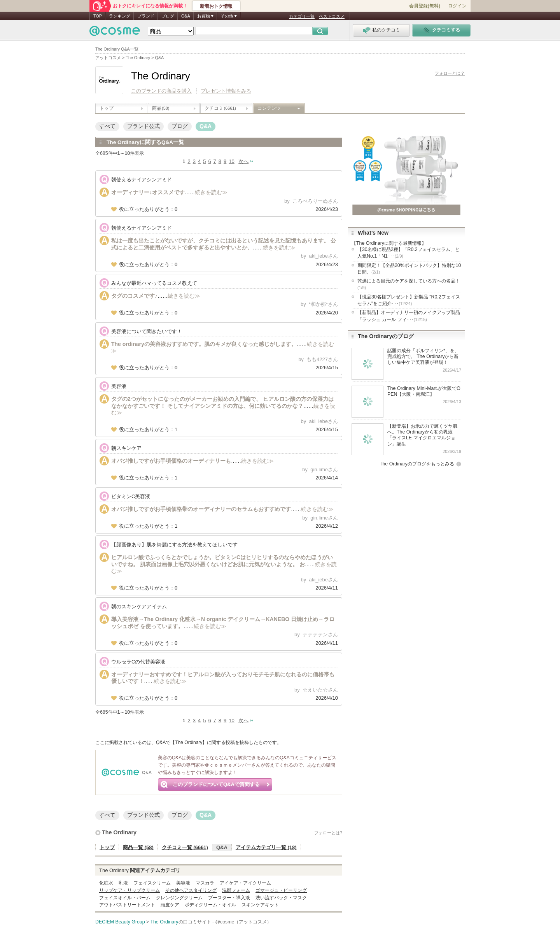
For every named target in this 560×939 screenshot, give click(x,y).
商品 (161, 108)
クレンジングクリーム (179, 898)
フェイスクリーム (152, 883)
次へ (243, 161)
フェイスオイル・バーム (125, 898)
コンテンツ (269, 108)
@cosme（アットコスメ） (244, 922)
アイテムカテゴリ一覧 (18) (266, 847)
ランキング (120, 16)
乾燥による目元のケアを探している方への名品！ (409, 284)
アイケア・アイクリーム (245, 883)
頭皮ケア (170, 905)
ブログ (168, 16)
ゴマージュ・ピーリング (281, 890)
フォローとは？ (450, 73)
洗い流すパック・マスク (281, 898)
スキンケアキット (260, 905)
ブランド (146, 16)
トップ (107, 108)
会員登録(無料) (425, 6)
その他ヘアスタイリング (191, 890)
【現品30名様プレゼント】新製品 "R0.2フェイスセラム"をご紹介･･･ (409, 300)
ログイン (457, 6)
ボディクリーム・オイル (210, 905)
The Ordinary (119, 832)
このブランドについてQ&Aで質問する (216, 784)
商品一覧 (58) (138, 847)
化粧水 (106, 883)
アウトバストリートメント (127, 905)
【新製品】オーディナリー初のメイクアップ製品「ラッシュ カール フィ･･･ (409, 316)
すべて (107, 126)
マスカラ (205, 883)
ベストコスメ (332, 16)
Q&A (186, 16)
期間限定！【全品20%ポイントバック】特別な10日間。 (409, 269)
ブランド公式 (143, 126)
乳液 (123, 883)
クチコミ (220, 108)
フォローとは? (328, 833)
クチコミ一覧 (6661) (185, 847)
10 (231, 161)
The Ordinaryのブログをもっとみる (417, 464)
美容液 (183, 883)
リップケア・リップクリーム (129, 890)
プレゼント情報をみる (226, 91)
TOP (98, 16)
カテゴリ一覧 (302, 16)
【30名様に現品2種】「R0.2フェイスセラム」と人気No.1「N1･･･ (409, 253)
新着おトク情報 (216, 6)
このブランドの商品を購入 (161, 91)
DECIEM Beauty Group (120, 922)
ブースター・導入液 (229, 898)
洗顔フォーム (236, 890)
